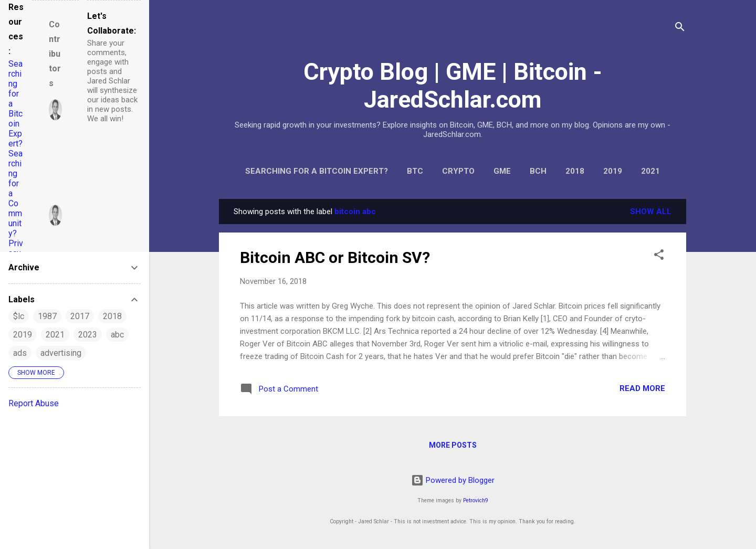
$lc (19, 316)
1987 (47, 316)
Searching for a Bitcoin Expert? (317, 171)
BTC (415, 171)
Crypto (458, 171)
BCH (538, 171)
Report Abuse (34, 403)
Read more (642, 388)
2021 (650, 171)
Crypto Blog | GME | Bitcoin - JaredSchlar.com (453, 86)
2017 (80, 316)
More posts (453, 445)
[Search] (680, 29)
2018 (575, 171)
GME (502, 171)
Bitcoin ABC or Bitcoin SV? (335, 257)
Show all (651, 212)
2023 (88, 335)
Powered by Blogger (453, 480)
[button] (659, 256)
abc (117, 335)
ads (20, 353)
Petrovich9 (476, 500)
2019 (613, 171)
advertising (61, 353)
